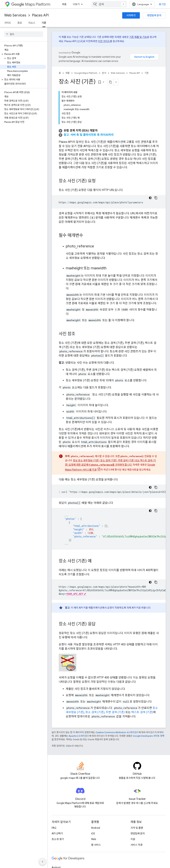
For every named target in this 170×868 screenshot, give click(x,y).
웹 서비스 (96, 805)
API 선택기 (57, 794)
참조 (20, 23)
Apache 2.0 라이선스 (79, 696)
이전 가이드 (104, 41)
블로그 (109, 4)
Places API (40, 15)
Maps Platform (31, 4)
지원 (133, 799)
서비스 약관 (136, 805)
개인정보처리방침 (69, 865)
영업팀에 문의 (154, 15)
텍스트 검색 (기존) (142, 672)
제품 (64, 4)
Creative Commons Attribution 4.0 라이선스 (117, 693)
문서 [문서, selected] (91, 4)
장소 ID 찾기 (58, 799)
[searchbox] (24, 34)
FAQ (54, 788)
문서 (104, 73)
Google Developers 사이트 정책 (149, 696)
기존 (147, 73)
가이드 (8, 23)
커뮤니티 (123, 4)
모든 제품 (57, 850)
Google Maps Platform (86, 73)
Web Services (15, 15)
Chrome (56, 833)
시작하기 (131, 15)
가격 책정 (78, 4)
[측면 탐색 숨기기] (42, 862)
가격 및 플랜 (137, 788)
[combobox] (144, 4)
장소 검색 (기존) (95, 672)
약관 (54, 865)
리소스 (32, 23)
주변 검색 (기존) (115, 672)
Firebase (56, 839)
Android (96, 788)
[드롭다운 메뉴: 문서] (98, 4)
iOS (93, 794)
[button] (23, 54)
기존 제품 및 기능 (138, 37)
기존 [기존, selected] (44, 23)
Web (94, 799)
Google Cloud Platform (64, 845)
